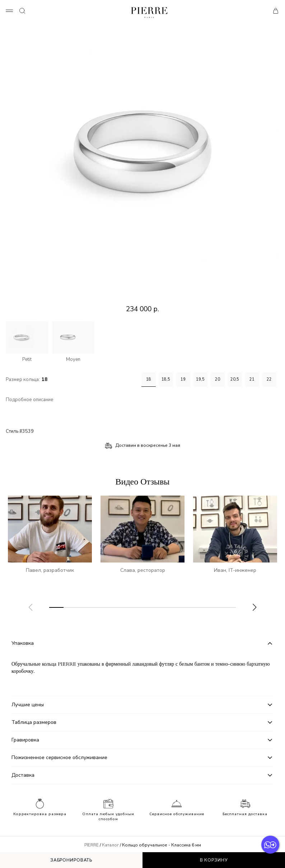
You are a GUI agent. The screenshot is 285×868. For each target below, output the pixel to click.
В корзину (214, 860)
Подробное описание (30, 400)
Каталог (110, 845)
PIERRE (92, 845)
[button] (254, 607)
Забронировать (71, 860)
